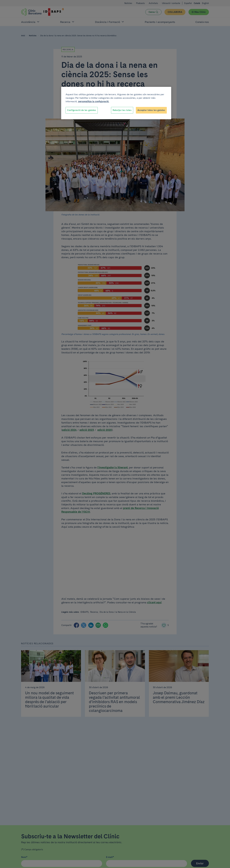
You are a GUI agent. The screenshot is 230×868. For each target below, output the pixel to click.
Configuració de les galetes (82, 110)
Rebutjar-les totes (122, 110)
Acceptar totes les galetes (151, 110)
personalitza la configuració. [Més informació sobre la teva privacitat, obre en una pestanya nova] (94, 101)
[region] (116, 103)
